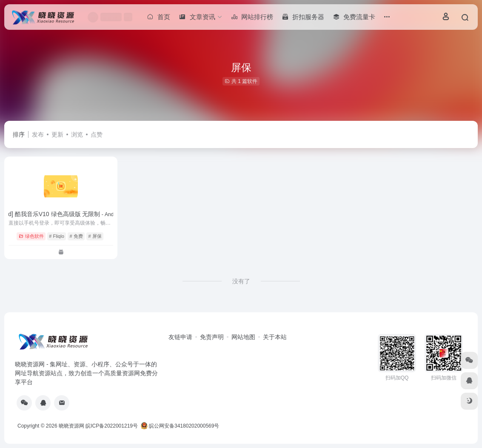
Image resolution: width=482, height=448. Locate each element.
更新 (57, 134)
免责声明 (212, 337)
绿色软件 (31, 236)
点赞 (97, 134)
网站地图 (243, 337)
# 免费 (76, 236)
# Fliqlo (56, 236)
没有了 (241, 281)
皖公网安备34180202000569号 (181, 426)
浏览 (77, 134)
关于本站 (275, 337)
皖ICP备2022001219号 (112, 426)
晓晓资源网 (71, 426)
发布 (38, 134)
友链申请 (180, 337)
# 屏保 (95, 236)
